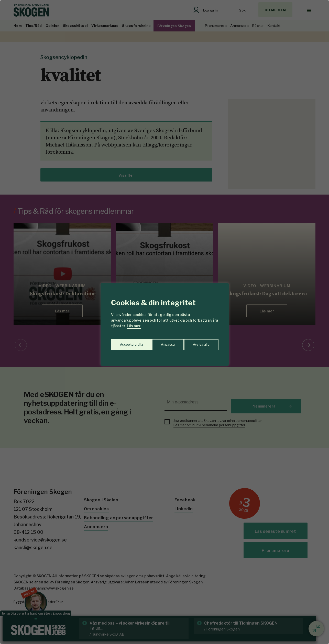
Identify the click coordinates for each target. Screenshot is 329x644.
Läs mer (134, 326)
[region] (164, 322)
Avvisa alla (159, 342)
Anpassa (126, 342)
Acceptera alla (198, 342)
